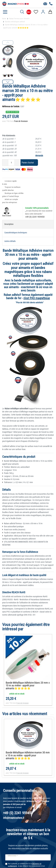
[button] (8, 82)
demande (39, 155)
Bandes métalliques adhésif (15, 22)
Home (4, 19)
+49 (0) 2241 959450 (35, 217)
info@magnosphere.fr (14, 818)
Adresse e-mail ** (13, 856)
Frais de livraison (21, 121)
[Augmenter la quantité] (18, 163)
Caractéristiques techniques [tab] (16, 233)
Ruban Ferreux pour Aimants (19, 19)
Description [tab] (9, 224)
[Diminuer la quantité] (5, 163)
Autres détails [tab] (10, 241)
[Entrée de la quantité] (11, 163)
